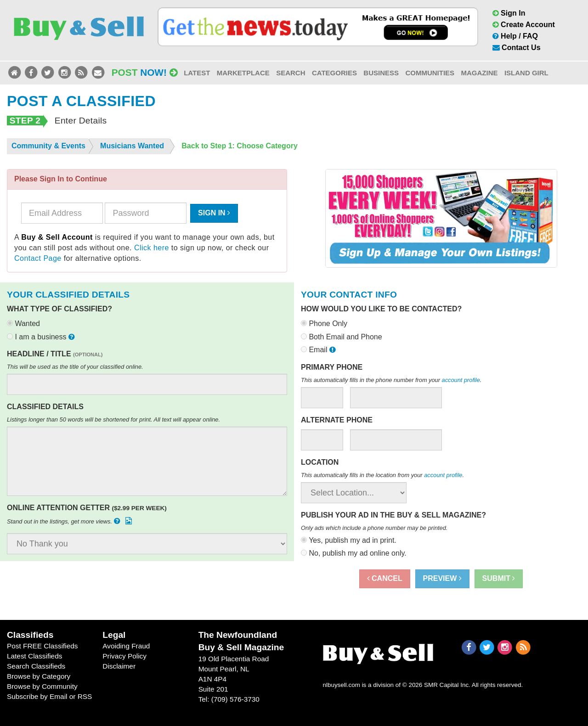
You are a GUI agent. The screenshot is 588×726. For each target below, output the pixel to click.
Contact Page (38, 258)
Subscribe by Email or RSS (49, 696)
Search (291, 73)
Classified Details (45, 407)
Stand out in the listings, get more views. (70, 521)
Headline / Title (55, 354)
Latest (197, 73)
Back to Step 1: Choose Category (240, 146)
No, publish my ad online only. (354, 553)
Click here (152, 248)
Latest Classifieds (34, 656)
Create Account (524, 25)
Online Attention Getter (87, 508)
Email (319, 350)
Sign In (509, 13)
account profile (461, 380)
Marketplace (243, 73)
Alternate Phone (337, 420)
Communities (430, 73)
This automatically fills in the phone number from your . (391, 380)
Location (320, 462)
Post (145, 72)
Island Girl (526, 73)
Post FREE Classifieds (42, 646)
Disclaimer (119, 666)
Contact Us (517, 48)
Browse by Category (39, 676)
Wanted (23, 324)
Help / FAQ (515, 36)
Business (381, 73)
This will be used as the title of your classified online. (75, 367)
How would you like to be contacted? (381, 309)
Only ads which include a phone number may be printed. (374, 528)
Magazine (479, 73)
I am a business (42, 337)
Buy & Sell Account (57, 237)
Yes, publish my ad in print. (349, 540)
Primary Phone (332, 367)
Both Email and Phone (342, 337)
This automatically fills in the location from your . (382, 475)
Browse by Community (42, 686)
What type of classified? (59, 309)
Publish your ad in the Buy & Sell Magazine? (393, 515)
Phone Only (324, 324)
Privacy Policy (124, 656)
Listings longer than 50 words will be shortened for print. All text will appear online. (113, 419)
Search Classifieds (36, 666)
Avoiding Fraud (126, 646)
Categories (334, 73)
